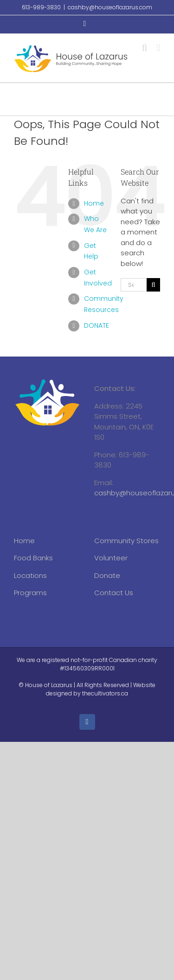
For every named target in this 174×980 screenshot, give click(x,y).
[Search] (153, 285)
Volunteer (111, 558)
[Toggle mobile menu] (158, 48)
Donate (107, 575)
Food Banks (33, 558)
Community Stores (126, 541)
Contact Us (114, 593)
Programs (30, 593)
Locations (30, 575)
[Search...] (134, 285)
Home (94, 203)
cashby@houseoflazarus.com (110, 7)
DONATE (97, 325)
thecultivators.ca (105, 693)
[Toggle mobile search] (145, 48)
